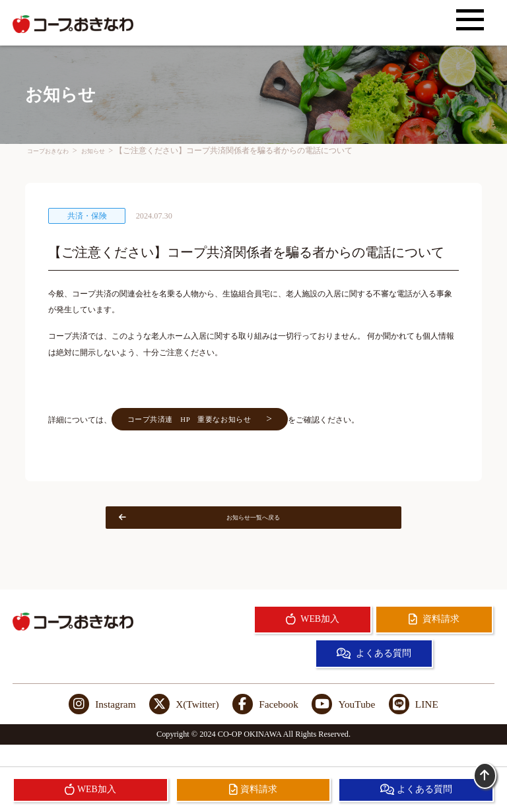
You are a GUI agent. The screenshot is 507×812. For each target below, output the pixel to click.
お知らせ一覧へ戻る (220, 533)
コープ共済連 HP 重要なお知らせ (218, 427)
